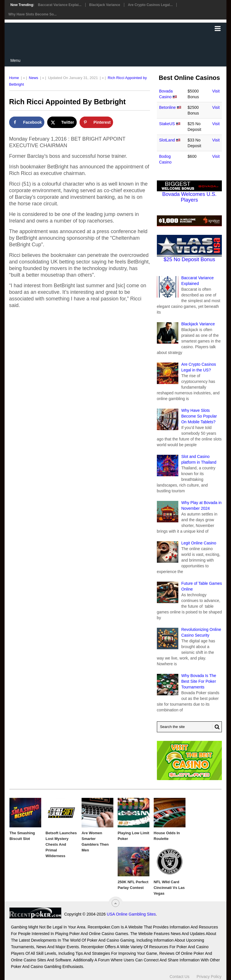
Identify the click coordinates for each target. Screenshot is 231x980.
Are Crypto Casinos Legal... (150, 5)
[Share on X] (62, 122)
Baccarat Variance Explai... (60, 5)
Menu (15, 60)
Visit (216, 91)
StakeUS (167, 124)
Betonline (167, 107)
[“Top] (115, 903)
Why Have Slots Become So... (32, 14)
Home (14, 78)
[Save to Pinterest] (96, 122)
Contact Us (179, 977)
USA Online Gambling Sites (131, 914)
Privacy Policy (209, 977)
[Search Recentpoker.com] (189, 727)
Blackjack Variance (105, 5)
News (34, 78)
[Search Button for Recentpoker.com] (216, 727)
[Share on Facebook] (27, 122)
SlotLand (167, 140)
